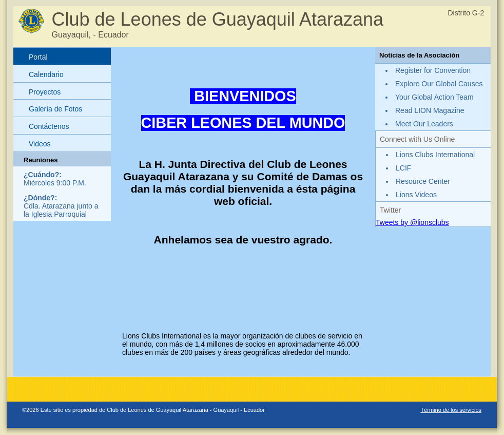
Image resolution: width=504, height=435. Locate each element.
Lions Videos (416, 195)
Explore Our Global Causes (439, 84)
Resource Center (423, 181)
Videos (40, 144)
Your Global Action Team (434, 97)
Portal (38, 57)
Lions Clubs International (435, 155)
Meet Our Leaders (424, 124)
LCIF (403, 168)
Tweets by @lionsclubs (412, 222)
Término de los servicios (451, 410)
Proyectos (45, 92)
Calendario (46, 74)
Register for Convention (433, 70)
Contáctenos (49, 126)
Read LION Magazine (430, 110)
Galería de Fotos (55, 109)
